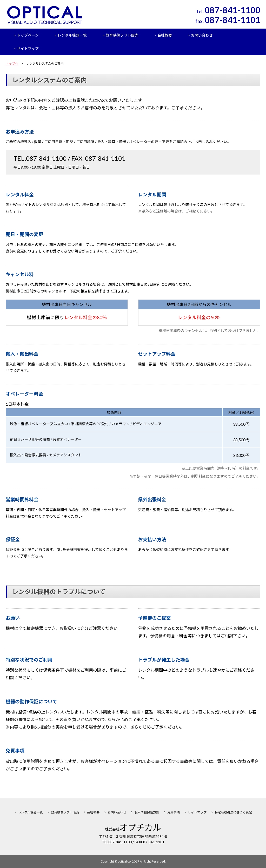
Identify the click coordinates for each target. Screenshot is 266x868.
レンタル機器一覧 (72, 35)
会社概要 (165, 35)
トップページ (28, 35)
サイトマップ (28, 48)
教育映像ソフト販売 (122, 35)
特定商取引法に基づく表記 (233, 812)
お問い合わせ (202, 35)
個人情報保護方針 (147, 812)
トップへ (12, 64)
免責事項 (174, 812)
